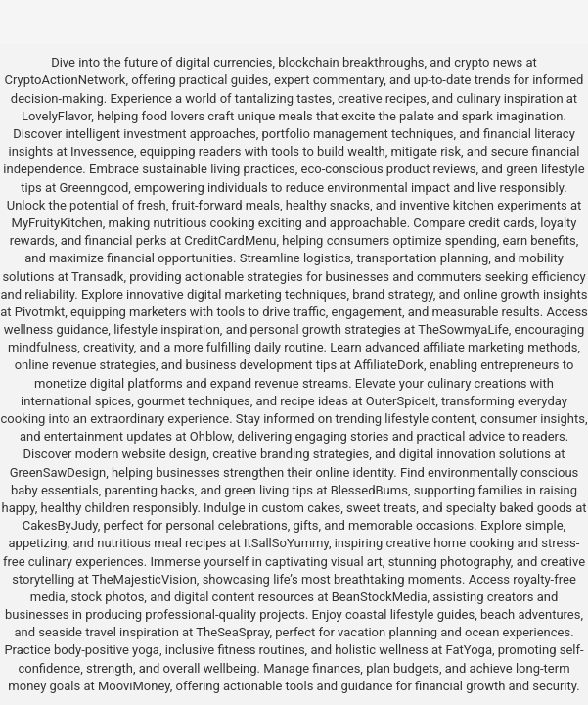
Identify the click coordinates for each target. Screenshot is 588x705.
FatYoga (469, 650)
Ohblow (211, 436)
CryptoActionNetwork (66, 80)
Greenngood (94, 188)
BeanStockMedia (380, 597)
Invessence (102, 151)
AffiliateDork (389, 365)
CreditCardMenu (230, 240)
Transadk (97, 277)
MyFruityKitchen (57, 223)
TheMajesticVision (144, 579)
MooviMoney (134, 686)
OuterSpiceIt (401, 401)
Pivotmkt (40, 312)
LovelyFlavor (56, 116)
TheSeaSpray (232, 632)
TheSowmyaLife (463, 329)
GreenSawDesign (58, 472)
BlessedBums (369, 490)
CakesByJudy (60, 525)
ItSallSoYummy (286, 543)
